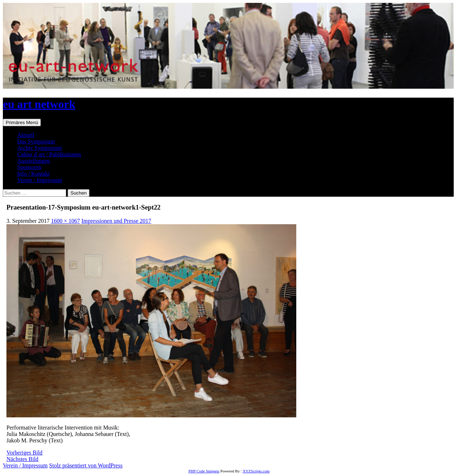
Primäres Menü (22, 122)
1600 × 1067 (65, 221)
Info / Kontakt (33, 174)
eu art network (39, 104)
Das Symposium (36, 141)
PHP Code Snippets (204, 471)
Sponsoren (29, 167)
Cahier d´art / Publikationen (49, 154)
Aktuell (26, 135)
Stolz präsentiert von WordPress (86, 465)
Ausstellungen (34, 161)
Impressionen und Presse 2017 (116, 221)
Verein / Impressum (40, 180)
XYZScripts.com (256, 471)
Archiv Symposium (40, 148)
